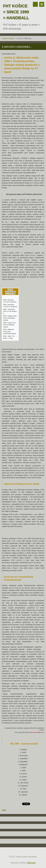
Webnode (31, 863)
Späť (4, 810)
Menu (42, 4)
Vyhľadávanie (35, 4)
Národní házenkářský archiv (37, 732)
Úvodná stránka (8, 38)
